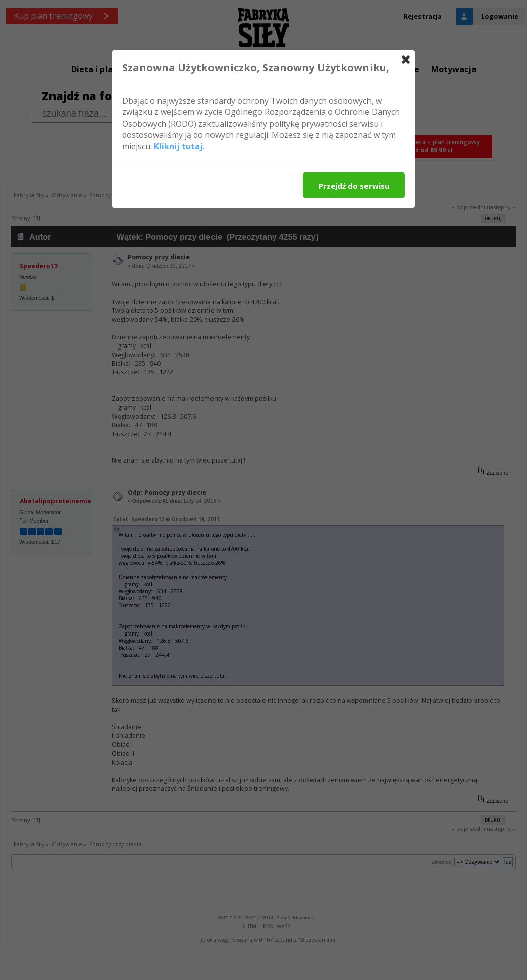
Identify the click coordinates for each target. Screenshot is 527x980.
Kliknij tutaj (178, 146)
